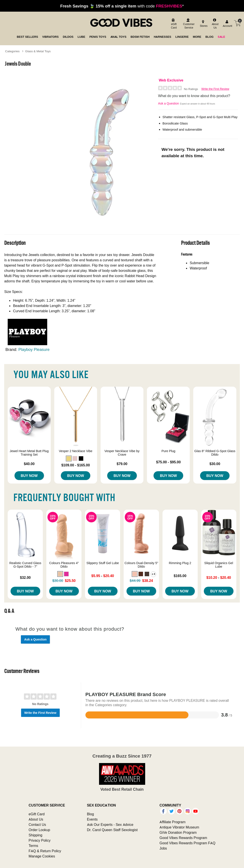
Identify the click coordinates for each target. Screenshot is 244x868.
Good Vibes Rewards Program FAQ (187, 843)
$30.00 (215, 464)
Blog (90, 814)
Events (92, 819)
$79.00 (122, 464)
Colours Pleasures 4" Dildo (64, 565)
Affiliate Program (172, 822)
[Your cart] (237, 23)
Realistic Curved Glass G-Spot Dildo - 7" (25, 565)
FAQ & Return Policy (45, 851)
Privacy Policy (40, 840)
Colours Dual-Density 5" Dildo (141, 565)
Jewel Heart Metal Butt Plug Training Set (29, 453)
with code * (122, 6)
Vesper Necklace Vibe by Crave (122, 453)
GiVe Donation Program (178, 832)
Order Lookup (39, 830)
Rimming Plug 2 (180, 563)
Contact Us (37, 825)
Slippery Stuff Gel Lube (103, 563)
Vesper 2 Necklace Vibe (76, 451)
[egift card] (173, 24)
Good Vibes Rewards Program (183, 838)
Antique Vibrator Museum (179, 827)
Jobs (163, 848)
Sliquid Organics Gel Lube (219, 565)
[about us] (214, 24)
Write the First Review (215, 89)
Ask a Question (169, 103)
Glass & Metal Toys (38, 51)
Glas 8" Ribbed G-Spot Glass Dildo (215, 453)
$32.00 (25, 577)
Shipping (35, 835)
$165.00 (180, 576)
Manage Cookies (42, 856)
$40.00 (29, 464)
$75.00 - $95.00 (168, 462)
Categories (12, 51)
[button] (69, 458)
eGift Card (37, 814)
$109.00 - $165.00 (76, 465)
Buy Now (29, 476)
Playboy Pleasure (34, 349)
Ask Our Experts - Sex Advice (110, 825)
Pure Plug (168, 451)
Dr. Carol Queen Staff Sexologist (112, 830)
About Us (36, 819)
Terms (33, 846)
